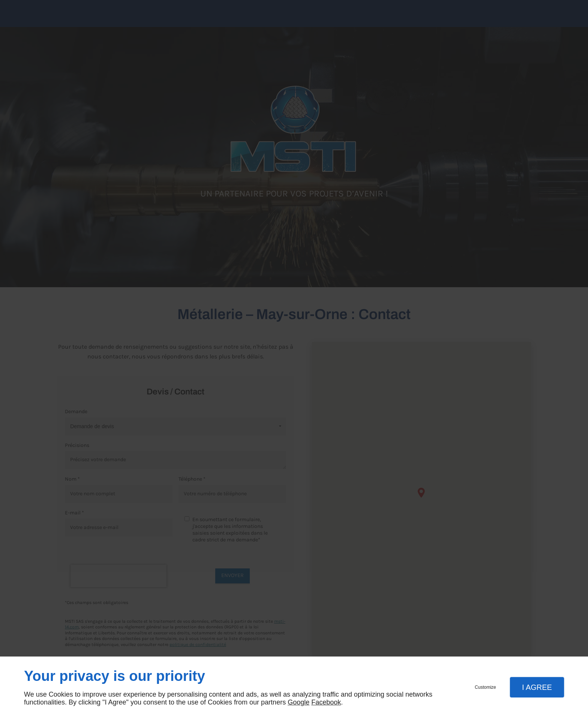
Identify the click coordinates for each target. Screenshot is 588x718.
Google (298, 702)
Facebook (326, 702)
